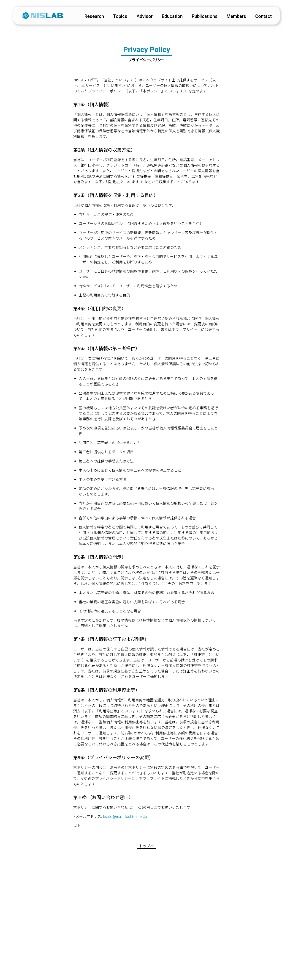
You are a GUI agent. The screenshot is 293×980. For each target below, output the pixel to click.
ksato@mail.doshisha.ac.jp (125, 816)
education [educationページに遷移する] (170, 17)
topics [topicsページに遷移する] (118, 17)
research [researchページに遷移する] (92, 17)
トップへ (146, 846)
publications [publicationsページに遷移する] (202, 17)
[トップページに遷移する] (44, 17)
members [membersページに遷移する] (234, 17)
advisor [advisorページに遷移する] (142, 17)
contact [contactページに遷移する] (261, 17)
